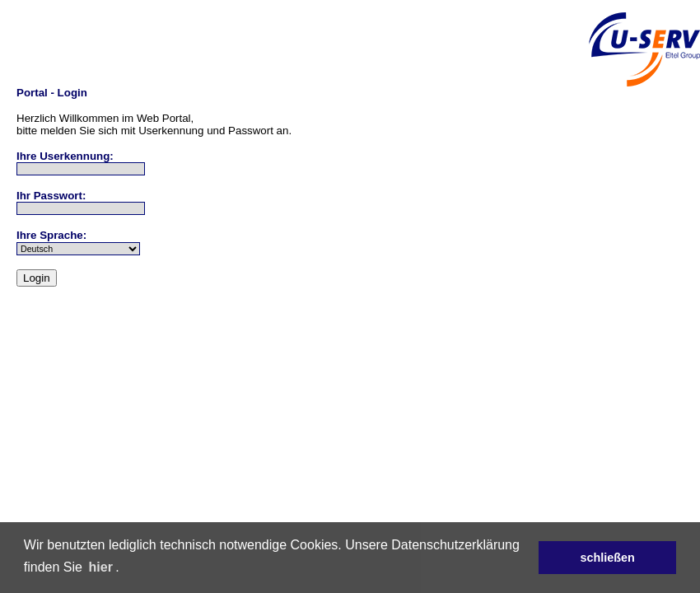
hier (101, 567)
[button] (125, 568)
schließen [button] (607, 558)
